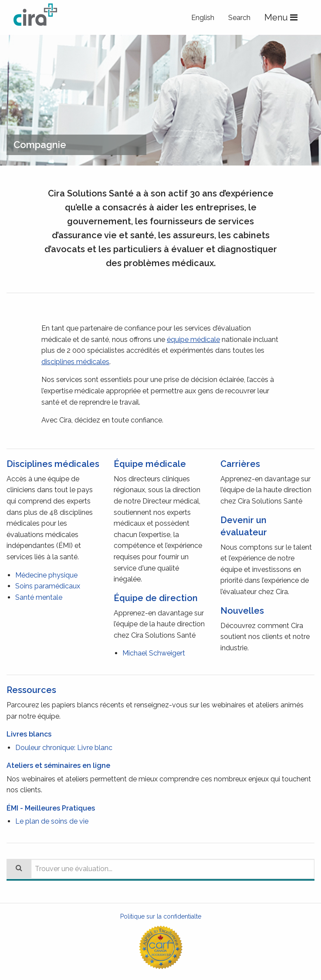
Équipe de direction (156, 598)
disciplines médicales (75, 362)
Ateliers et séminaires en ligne (58, 765)
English (203, 18)
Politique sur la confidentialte (161, 916)
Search (239, 18)
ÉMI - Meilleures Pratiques (51, 808)
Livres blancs (29, 734)
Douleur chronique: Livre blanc (64, 748)
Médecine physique (46, 575)
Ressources (31, 690)
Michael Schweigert (154, 653)
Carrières (240, 464)
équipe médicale (193, 340)
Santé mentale (39, 597)
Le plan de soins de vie (52, 821)
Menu (282, 18)
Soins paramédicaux (48, 586)
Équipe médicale (150, 464)
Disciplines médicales (53, 464)
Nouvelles (242, 611)
